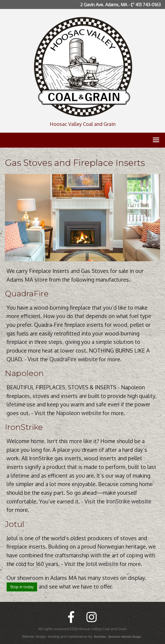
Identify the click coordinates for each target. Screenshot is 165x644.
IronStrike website (129, 501)
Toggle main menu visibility (156, 141)
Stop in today (22, 587)
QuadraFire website (73, 359)
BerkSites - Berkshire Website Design (118, 637)
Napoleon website (79, 413)
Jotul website (102, 564)
